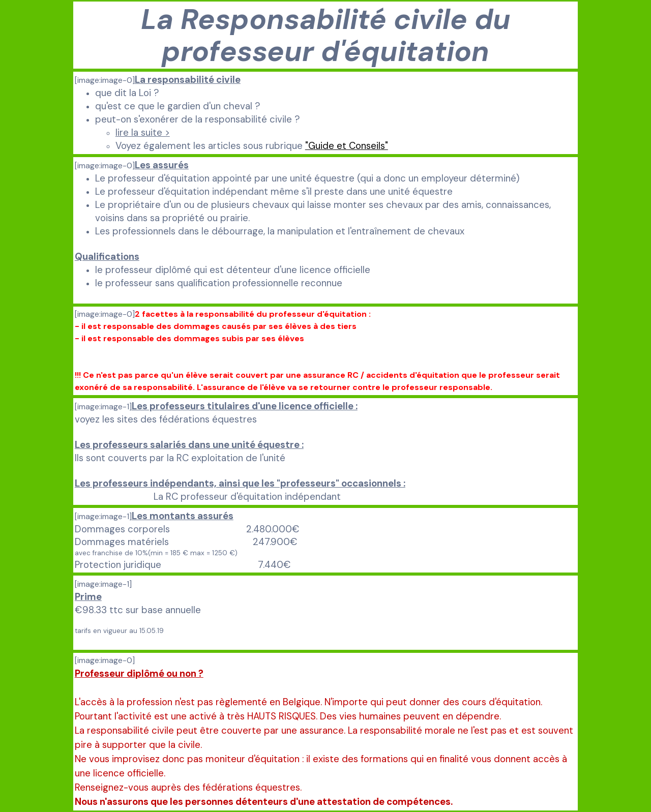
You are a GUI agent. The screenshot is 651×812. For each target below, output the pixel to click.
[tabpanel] (325, 35)
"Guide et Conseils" (347, 146)
